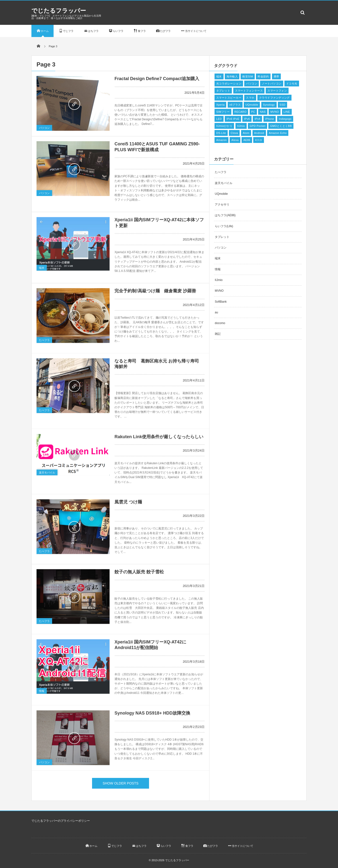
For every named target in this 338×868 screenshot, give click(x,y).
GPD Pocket (258, 126)
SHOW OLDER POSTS (120, 783)
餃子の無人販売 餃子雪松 (139, 574)
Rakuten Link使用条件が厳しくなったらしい (159, 438)
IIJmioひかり (224, 126)
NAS (263, 112)
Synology (269, 105)
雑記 (218, 334)
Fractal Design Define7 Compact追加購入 (157, 79)
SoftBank (221, 302)
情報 (42, 693)
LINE (287, 112)
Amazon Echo (278, 133)
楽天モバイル (47, 474)
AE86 (247, 140)
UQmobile (252, 105)
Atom (246, 133)
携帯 (277, 76)
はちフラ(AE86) (225, 215)
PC (253, 112)
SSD (282, 105)
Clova (234, 133)
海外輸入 (232, 76)
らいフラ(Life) (224, 226)
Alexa (235, 140)
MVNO (275, 112)
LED (219, 119)
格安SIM (248, 76)
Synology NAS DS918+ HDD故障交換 (152, 715)
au (216, 312)
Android (259, 133)
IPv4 (257, 119)
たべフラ (44, 342)
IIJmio (241, 126)
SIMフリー (223, 112)
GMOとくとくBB (281, 126)
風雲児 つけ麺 (128, 504)
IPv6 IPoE (233, 119)
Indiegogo (285, 119)
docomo (220, 323)
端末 (42, 269)
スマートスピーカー (229, 98)
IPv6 (247, 119)
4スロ (258, 140)
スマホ (250, 98)
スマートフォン (277, 91)
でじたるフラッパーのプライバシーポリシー (61, 821)
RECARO (241, 112)
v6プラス (235, 105)
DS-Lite (221, 133)
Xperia (220, 105)
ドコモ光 (292, 84)
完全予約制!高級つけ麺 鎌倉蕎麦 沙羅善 (155, 292)
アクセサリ (222, 205)
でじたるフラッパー (59, 11)
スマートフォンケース (249, 91)
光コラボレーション (229, 84)
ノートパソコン (272, 84)
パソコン (44, 128)
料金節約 (263, 76)
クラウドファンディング (274, 98)
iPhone (270, 119)
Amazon (221, 140)
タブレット (223, 91)
